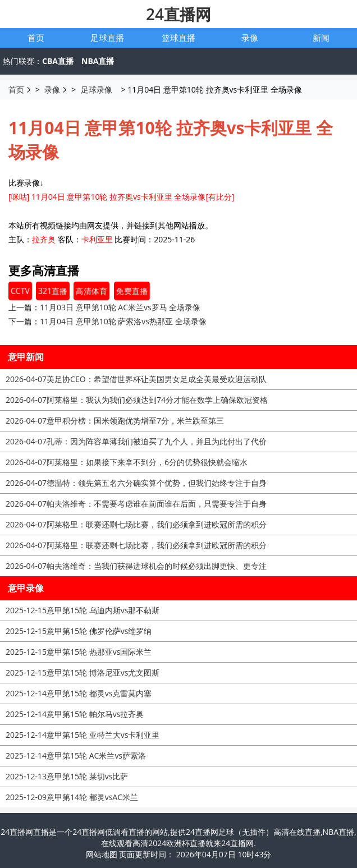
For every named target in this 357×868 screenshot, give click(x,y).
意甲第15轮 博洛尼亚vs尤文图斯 (83, 672)
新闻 (321, 38)
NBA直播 (98, 61)
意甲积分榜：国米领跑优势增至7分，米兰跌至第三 (115, 421)
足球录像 (97, 89)
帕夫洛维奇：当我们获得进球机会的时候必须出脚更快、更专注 (136, 566)
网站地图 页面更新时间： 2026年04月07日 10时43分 (179, 854)
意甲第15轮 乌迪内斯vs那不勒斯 (83, 610)
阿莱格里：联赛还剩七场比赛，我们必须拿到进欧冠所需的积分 (136, 524)
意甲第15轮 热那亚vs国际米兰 (79, 652)
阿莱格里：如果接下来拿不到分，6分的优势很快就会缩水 (127, 462)
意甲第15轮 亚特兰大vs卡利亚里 (83, 735)
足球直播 (107, 38)
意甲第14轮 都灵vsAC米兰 (72, 797)
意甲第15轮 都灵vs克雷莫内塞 (79, 693)
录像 (250, 38)
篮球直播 (178, 38)
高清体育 (91, 291)
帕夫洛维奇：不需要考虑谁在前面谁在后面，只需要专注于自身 (136, 504)
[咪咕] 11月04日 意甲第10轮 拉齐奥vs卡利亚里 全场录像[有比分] (122, 197)
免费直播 (131, 291)
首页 (36, 38)
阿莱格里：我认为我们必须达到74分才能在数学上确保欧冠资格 (137, 400)
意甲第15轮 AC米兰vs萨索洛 (76, 756)
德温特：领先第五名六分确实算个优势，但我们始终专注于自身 (136, 483)
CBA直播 (58, 61)
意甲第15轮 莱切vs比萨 (67, 776)
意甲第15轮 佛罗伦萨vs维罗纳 (79, 631)
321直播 (53, 291)
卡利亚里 (97, 239)
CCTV (20, 291)
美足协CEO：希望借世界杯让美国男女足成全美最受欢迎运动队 (136, 379)
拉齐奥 (44, 239)
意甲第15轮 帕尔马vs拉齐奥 (75, 714)
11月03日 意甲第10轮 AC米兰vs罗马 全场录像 (120, 307)
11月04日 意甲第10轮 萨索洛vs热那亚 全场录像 (123, 321)
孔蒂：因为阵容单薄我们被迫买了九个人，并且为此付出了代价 (136, 441)
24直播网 (178, 14)
